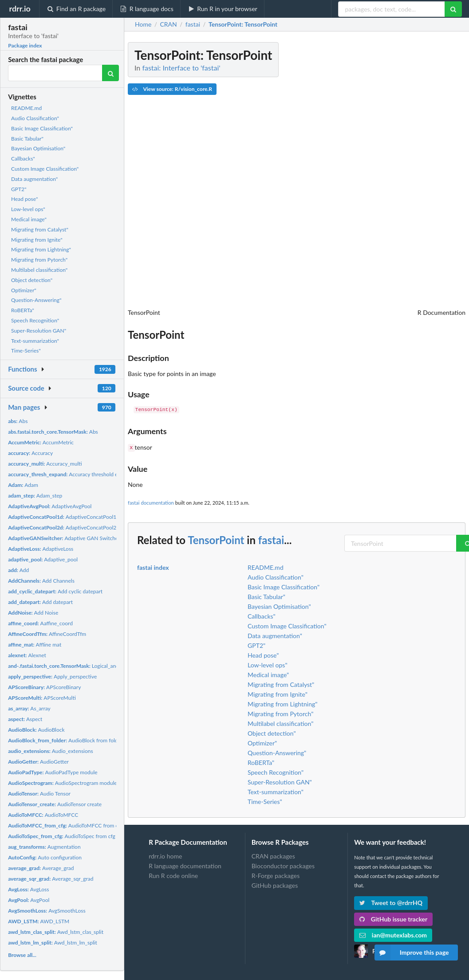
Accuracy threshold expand (70, 474)
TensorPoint (216, 539)
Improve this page (412, 953)
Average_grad (41, 868)
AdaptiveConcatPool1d (64, 517)
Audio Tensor (39, 794)
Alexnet (27, 655)
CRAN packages (273, 855)
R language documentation (185, 865)
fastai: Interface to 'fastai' (181, 68)
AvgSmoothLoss (47, 911)
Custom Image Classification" (45, 169)
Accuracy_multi (45, 464)
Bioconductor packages (283, 865)
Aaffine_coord (40, 623)
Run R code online (173, 875)
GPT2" (19, 189)
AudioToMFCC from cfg (65, 825)
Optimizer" (24, 290)
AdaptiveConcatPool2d (64, 527)
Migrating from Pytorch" (39, 260)
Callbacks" (23, 159)
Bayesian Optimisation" (38, 148)
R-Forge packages (276, 875)
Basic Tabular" (27, 139)
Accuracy (30, 453)
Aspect (25, 719)
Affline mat (35, 645)
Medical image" (29, 219)
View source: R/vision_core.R (172, 89)
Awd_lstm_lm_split (53, 943)
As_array (29, 708)
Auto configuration (45, 857)
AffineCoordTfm (47, 634)
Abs (18, 421)
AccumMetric (41, 442)
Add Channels (41, 581)
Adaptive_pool (43, 559)
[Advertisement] (399, 175)
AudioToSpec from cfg (62, 836)
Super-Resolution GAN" (39, 331)
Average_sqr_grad (51, 879)
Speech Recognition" (35, 320)
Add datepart (40, 602)
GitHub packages (275, 884)
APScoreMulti (42, 698)
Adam (23, 485)
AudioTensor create (55, 804)
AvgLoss (28, 889)
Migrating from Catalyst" (40, 229)
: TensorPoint (243, 24)
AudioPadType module (53, 772)
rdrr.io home (165, 855)
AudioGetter (38, 762)
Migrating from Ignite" (37, 240)
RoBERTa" (23, 310)
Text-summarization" (35, 341)
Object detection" (32, 280)
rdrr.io (20, 8)
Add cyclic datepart (55, 591)
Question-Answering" (36, 300)
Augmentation (44, 847)
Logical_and (63, 666)
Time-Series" (26, 351)
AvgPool (29, 900)
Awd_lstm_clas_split (56, 932)
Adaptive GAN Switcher (64, 538)
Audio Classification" (35, 118)
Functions (22, 369)
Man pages (24, 407)
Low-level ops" (28, 209)
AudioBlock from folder (65, 740)
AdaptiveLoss (41, 549)
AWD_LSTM (39, 921)
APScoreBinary (44, 687)
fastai (271, 539)
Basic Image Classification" (42, 128)
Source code (26, 388)
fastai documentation (151, 502)
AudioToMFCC (43, 815)
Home (143, 24)
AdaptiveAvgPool (50, 506)
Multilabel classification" (39, 270)
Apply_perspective (52, 676)
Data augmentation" (34, 179)
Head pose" (24, 199)
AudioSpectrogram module (62, 783)
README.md (26, 108)
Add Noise (33, 613)
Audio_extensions (51, 751)
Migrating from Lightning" (41, 249)
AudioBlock (36, 730)
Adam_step (35, 496)
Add (18, 570)
